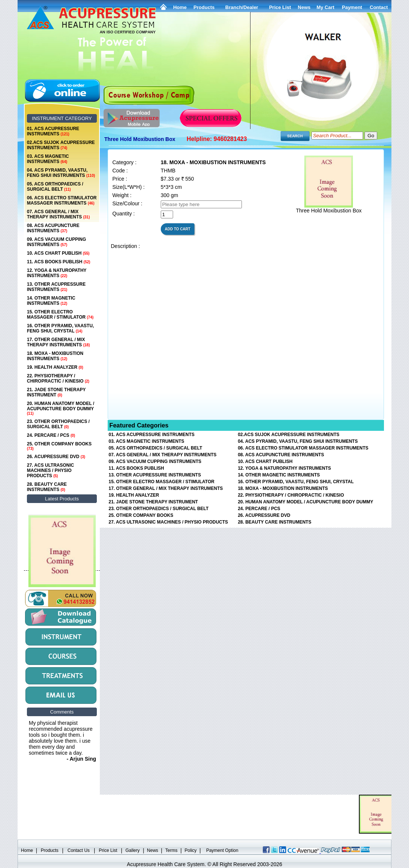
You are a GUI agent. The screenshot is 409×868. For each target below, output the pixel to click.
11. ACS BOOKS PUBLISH (59, 262)
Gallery (133, 850)
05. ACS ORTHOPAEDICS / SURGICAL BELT (55, 187)
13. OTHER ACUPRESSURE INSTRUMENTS (56, 287)
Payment (352, 7)
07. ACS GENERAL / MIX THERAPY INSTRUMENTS (58, 214)
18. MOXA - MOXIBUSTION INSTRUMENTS (55, 356)
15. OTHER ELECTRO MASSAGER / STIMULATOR (60, 315)
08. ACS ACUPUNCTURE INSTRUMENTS (53, 228)
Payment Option (222, 850)
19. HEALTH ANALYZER (55, 367)
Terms (171, 850)
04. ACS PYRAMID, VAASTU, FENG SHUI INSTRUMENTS (61, 173)
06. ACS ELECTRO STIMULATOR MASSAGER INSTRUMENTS (62, 200)
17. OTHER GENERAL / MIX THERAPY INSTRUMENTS (58, 342)
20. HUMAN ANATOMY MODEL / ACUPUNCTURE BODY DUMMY (61, 408)
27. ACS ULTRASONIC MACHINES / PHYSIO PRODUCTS (50, 470)
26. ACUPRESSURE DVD (56, 457)
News (153, 850)
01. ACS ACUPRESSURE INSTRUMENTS (53, 131)
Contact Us (79, 850)
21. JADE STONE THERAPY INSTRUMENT (56, 392)
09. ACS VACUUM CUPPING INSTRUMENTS (56, 242)
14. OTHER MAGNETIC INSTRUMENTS (51, 301)
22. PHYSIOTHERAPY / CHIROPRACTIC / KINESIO (58, 378)
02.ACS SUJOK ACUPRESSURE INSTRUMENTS (61, 145)
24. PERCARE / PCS (51, 435)
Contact (379, 7)
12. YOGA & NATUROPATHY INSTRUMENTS (57, 273)
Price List (280, 7)
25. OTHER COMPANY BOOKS (59, 446)
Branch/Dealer (242, 7)
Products (204, 7)
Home (180, 7)
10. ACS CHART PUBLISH (58, 253)
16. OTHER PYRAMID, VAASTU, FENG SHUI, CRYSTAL (60, 328)
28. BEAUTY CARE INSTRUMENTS (47, 487)
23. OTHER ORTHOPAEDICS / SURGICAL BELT (58, 424)
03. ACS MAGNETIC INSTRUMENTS (48, 159)
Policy (191, 850)
